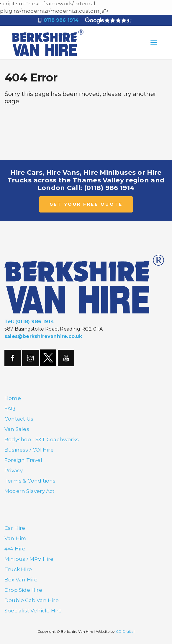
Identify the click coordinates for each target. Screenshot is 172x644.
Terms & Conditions (30, 481)
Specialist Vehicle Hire (33, 611)
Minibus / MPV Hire (29, 559)
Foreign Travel (23, 460)
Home (13, 398)
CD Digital (125, 631)
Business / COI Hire (29, 450)
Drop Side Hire (23, 590)
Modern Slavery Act (30, 491)
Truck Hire (18, 569)
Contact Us (19, 419)
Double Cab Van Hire (32, 600)
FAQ (10, 408)
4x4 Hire (15, 549)
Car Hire (15, 528)
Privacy (14, 470)
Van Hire (15, 538)
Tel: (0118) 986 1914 (29, 322)
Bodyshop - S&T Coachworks (42, 439)
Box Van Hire (21, 580)
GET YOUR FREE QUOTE (86, 204)
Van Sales (17, 429)
